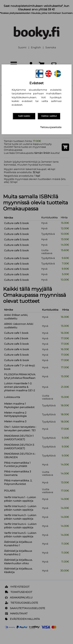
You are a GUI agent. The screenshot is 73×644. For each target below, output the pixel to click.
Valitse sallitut (49, 116)
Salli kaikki (24, 116)
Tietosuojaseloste (51, 127)
